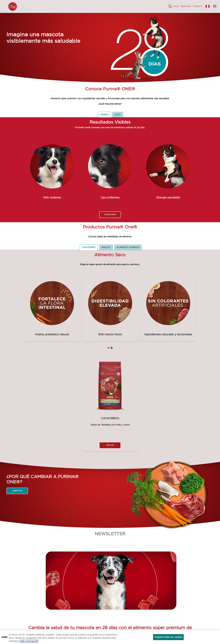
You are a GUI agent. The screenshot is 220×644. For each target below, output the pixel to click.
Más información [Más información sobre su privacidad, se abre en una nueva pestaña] (29, 641)
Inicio (176, 6)
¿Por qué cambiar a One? (90, 15)
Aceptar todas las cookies (168, 637)
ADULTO (106, 252)
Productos (115, 15)
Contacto (198, 6)
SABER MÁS (17, 496)
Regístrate (186, 6)
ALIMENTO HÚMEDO (128, 252)
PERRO (104, 119)
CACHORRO (89, 252)
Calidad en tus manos (175, 15)
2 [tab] (112, 353)
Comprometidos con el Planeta (142, 15)
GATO (118, 119)
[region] (110, 637)
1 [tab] (108, 353)
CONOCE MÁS (110, 219)
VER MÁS (110, 450)
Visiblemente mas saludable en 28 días (53, 15)
